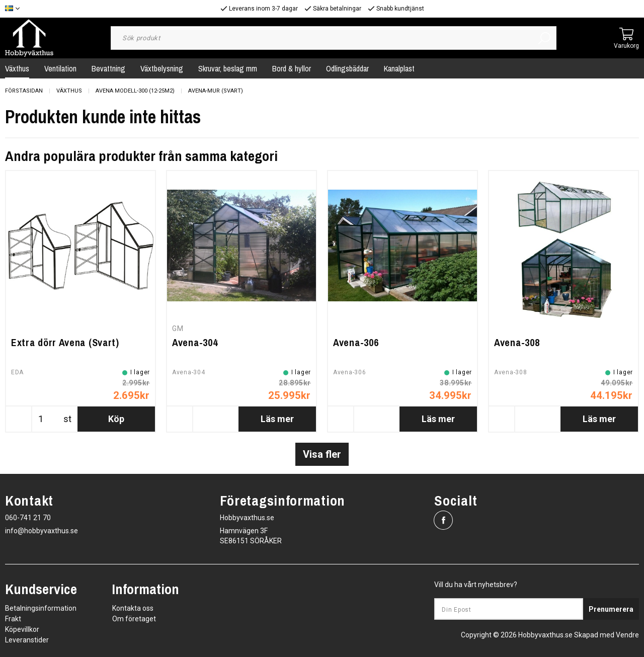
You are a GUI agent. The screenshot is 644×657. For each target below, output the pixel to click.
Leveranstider (27, 640)
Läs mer (277, 419)
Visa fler (322, 454)
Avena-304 (195, 342)
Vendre (627, 635)
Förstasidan (24, 91)
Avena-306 (356, 342)
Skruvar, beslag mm (228, 68)
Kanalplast (399, 68)
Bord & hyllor (292, 68)
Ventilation (60, 68)
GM (178, 328)
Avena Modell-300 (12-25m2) (135, 91)
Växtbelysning (162, 68)
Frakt (13, 619)
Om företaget (134, 619)
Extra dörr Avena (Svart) (65, 342)
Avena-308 (517, 342)
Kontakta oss (133, 608)
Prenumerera (611, 609)
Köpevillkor (22, 629)
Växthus (69, 91)
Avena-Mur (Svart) (216, 91)
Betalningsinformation (41, 608)
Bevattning (108, 68)
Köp (116, 419)
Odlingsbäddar (347, 68)
